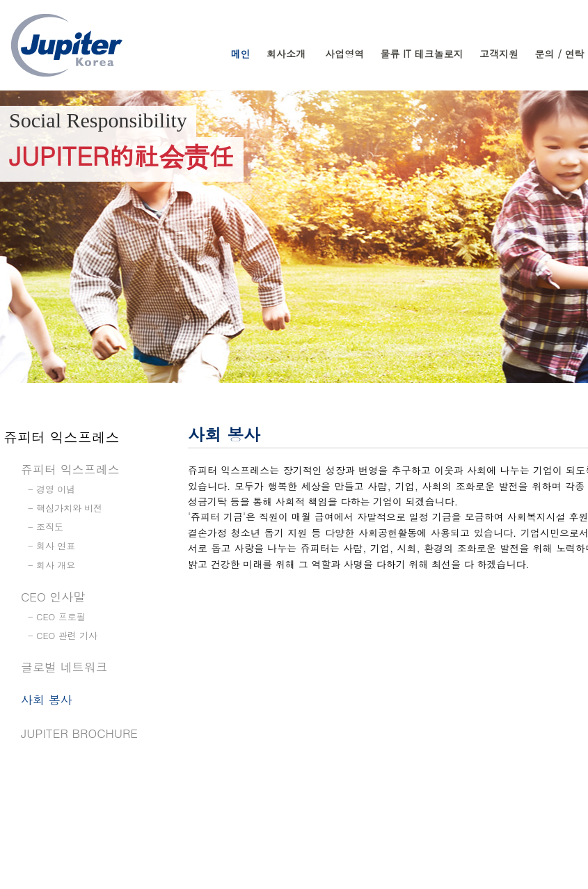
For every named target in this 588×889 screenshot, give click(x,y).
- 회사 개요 (51, 565)
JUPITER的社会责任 (122, 155)
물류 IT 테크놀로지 (422, 54)
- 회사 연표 (51, 545)
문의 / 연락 (559, 54)
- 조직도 (46, 527)
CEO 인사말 (53, 597)
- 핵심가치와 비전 (65, 508)
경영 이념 (56, 489)
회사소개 (286, 54)
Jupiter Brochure (79, 733)
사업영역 (344, 54)
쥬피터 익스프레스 (70, 469)
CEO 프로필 (61, 616)
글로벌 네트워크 (64, 667)
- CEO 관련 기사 (63, 635)
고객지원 (499, 54)
